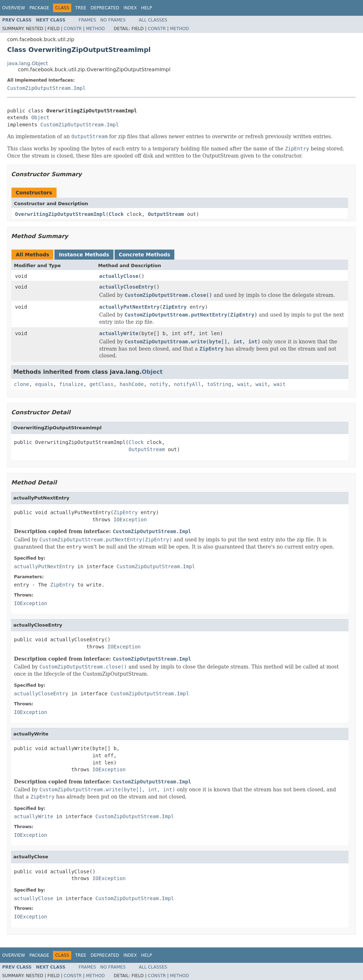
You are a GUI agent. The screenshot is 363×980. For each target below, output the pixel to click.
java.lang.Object (28, 63)
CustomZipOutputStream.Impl (46, 88)
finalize (71, 384)
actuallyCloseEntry (126, 287)
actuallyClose (119, 276)
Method (95, 29)
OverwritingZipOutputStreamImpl (60, 214)
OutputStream (166, 214)
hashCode (132, 384)
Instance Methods (84, 255)
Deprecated (105, 8)
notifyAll (188, 384)
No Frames (113, 20)
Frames (88, 20)
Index (130, 8)
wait (243, 384)
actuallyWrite (119, 333)
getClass (101, 384)
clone (21, 384)
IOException (130, 520)
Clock (116, 214)
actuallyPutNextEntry (129, 307)
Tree (81, 8)
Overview (14, 8)
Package (39, 8)
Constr (73, 29)
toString (219, 384)
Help (147, 8)
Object (40, 117)
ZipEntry (175, 307)
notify (159, 384)
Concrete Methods (145, 255)
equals (44, 384)
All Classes (153, 20)
